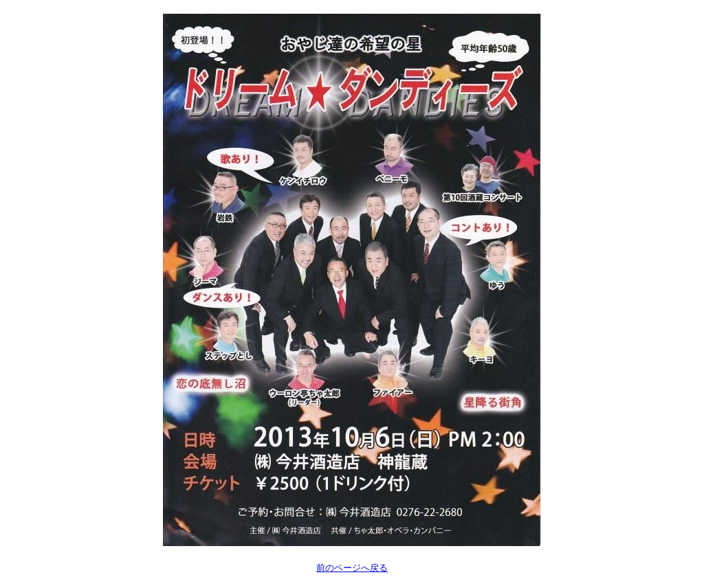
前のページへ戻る (352, 568)
